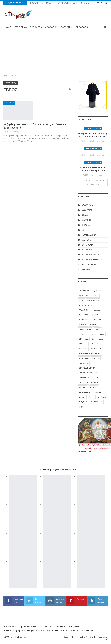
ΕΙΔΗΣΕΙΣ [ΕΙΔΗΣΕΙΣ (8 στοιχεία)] (94, 325)
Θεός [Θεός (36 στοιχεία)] (101, 339)
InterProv (86, 637)
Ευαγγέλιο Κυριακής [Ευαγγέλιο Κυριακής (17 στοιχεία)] (87, 334)
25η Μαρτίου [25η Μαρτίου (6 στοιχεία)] (84, 291)
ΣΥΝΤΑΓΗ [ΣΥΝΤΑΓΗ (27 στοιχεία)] (83, 387)
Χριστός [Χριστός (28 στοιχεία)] (93, 387)
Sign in (85, 3)
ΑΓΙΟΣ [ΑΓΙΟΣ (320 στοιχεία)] (81, 300)
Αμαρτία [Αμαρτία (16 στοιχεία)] (95, 315)
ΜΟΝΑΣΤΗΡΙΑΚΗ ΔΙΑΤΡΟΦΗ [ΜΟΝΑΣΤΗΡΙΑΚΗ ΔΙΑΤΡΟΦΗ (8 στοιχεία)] (90, 354)
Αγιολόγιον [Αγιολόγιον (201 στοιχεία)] (83, 315)
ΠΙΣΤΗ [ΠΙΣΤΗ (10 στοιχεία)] (95, 378)
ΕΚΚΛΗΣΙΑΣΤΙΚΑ (64, 3)
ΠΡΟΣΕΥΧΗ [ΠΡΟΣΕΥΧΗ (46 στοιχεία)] (83, 383)
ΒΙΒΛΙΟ (85, 215)
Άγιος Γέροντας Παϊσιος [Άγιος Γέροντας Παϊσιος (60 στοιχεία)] (89, 296)
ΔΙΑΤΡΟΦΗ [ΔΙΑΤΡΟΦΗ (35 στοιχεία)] (97, 320)
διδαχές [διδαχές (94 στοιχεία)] (91, 397)
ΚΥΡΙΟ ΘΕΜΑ (20, 27)
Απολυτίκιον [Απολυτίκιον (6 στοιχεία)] (84, 320)
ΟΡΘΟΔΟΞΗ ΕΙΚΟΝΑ (93, 128)
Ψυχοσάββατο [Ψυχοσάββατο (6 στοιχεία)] (85, 392)
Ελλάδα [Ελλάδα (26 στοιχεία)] (98, 329)
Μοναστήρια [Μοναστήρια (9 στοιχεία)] (84, 358)
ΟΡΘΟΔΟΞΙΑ (82, 27)
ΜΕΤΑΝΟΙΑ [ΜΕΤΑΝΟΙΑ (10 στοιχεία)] (83, 349)
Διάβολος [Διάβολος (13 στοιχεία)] (83, 325)
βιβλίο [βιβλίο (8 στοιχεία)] (82, 397)
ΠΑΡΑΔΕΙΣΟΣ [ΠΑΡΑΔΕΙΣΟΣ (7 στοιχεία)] (84, 378)
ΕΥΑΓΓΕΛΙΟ (86, 240)
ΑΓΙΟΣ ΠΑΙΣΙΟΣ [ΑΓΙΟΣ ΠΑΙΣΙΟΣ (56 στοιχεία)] (93, 300)
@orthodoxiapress (66, 469)
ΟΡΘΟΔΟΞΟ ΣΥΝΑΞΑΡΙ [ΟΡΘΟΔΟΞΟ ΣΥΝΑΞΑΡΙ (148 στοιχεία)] (88, 373)
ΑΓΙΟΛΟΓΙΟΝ (51, 27)
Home (8, 27)
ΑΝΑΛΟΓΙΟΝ (87, 210)
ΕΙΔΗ (75, 3)
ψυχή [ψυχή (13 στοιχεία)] (81, 407)
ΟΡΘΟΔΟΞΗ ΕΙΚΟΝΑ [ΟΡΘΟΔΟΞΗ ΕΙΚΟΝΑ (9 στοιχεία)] (87, 368)
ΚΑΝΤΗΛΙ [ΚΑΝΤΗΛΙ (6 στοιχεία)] (83, 344)
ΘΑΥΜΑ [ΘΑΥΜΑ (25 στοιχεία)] (102, 334)
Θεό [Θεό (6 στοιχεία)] (94, 339)
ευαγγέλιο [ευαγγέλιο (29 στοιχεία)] (83, 402)
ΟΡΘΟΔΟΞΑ (36, 27)
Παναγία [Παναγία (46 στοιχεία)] (94, 383)
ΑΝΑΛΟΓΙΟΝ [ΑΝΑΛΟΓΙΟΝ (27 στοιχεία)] (84, 310)
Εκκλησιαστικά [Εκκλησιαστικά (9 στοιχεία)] (85, 329)
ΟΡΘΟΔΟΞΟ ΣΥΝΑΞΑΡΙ (92, 260)
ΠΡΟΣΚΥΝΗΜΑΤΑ (36, 3)
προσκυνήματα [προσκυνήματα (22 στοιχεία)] (97, 402)
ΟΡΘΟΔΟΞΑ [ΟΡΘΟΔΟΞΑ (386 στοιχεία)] (84, 363)
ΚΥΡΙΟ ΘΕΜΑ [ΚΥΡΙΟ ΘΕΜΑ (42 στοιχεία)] (95, 344)
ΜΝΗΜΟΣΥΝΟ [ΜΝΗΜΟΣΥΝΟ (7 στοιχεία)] (96, 349)
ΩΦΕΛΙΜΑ (50, 3)
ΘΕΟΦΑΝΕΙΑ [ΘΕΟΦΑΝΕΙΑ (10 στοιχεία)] (84, 339)
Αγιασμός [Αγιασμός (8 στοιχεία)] (96, 310)
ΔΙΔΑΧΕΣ (86, 225)
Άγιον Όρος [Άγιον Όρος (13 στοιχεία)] (97, 291)
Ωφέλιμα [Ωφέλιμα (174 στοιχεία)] (97, 392)
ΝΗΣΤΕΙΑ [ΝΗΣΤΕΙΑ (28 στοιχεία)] (96, 358)
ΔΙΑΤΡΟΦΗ (86, 220)
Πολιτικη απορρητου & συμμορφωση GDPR (24, 631)
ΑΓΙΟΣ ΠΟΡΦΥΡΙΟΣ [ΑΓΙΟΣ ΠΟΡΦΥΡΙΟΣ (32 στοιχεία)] (86, 305)
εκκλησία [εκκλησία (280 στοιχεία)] (102, 397)
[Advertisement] (55, 52)
